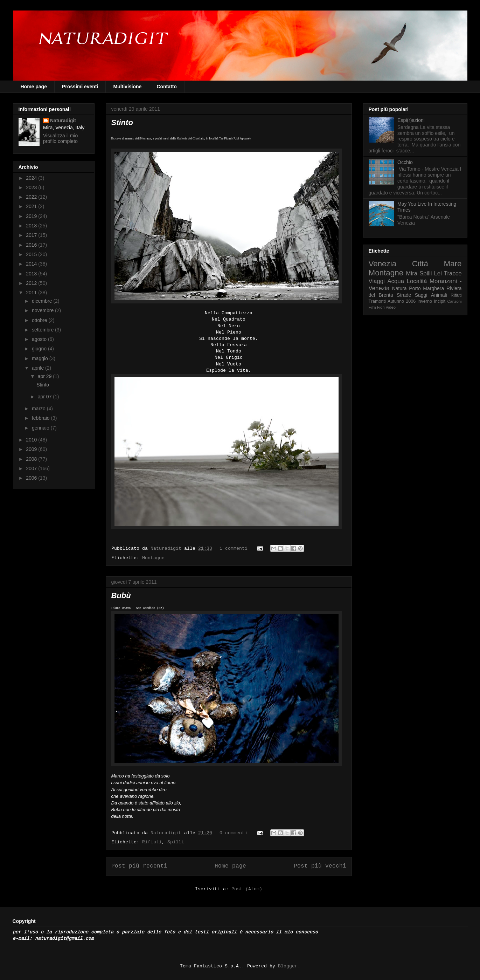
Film (372, 307)
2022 (32, 197)
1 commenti (234, 549)
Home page (34, 87)
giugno (40, 349)
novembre (43, 310)
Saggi (421, 295)
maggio (41, 358)
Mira (412, 273)
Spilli (176, 842)
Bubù (121, 595)
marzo (39, 409)
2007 (32, 468)
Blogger (288, 966)
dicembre (43, 301)
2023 (32, 187)
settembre (43, 330)
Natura (399, 288)
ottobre (40, 320)
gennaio (41, 428)
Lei (438, 273)
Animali (439, 295)
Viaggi (377, 281)
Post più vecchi (320, 866)
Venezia (383, 264)
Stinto (122, 122)
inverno (425, 301)
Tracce (453, 273)
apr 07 (46, 397)
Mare (453, 264)
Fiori (381, 307)
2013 (32, 274)
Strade (404, 295)
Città (420, 264)
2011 (32, 293)
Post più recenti (139, 866)
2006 (32, 478)
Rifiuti (152, 842)
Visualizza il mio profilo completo (60, 138)
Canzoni (455, 301)
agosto (40, 339)
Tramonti (377, 301)
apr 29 (46, 376)
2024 (32, 178)
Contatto (167, 87)
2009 (32, 449)
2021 (32, 206)
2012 (32, 283)
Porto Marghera (426, 288)
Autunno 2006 (402, 301)
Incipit (440, 301)
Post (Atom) (247, 889)
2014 (32, 264)
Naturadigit (167, 549)
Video (391, 307)
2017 (32, 235)
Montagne (153, 558)
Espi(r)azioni (411, 120)
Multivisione (127, 87)
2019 (32, 216)
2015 (32, 254)
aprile (39, 368)
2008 (32, 459)
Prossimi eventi (80, 87)
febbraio (41, 418)
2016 (32, 245)
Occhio (405, 162)
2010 (32, 440)
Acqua (396, 281)
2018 (32, 226)
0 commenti (234, 833)
